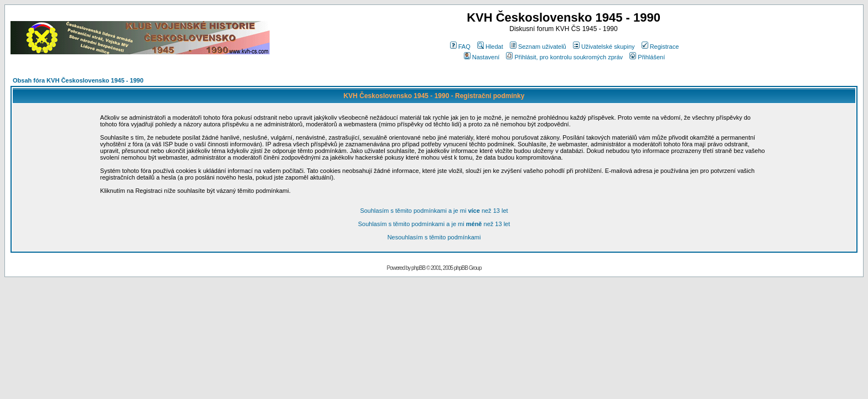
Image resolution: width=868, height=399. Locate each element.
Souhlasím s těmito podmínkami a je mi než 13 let (434, 211)
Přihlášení (647, 57)
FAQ (460, 47)
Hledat (490, 47)
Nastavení (482, 57)
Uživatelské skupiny (604, 47)
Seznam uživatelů (538, 47)
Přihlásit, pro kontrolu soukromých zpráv (564, 57)
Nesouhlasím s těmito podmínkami (434, 237)
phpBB (418, 268)
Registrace (660, 47)
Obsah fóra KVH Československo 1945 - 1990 (78, 80)
